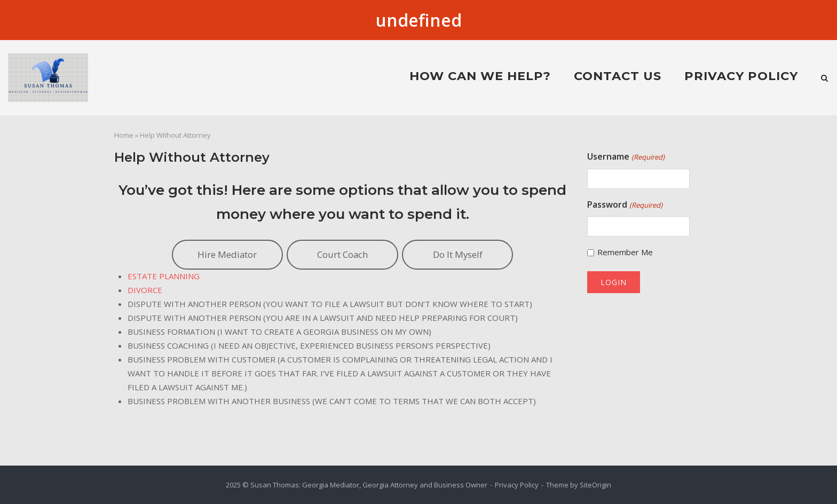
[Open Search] (824, 79)
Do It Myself (458, 254)
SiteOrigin (595, 485)
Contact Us (618, 76)
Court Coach (342, 254)
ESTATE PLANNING (164, 276)
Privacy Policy (741, 76)
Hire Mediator (227, 254)
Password (625, 205)
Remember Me (625, 252)
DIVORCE (145, 290)
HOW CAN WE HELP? (480, 76)
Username (626, 157)
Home (124, 135)
